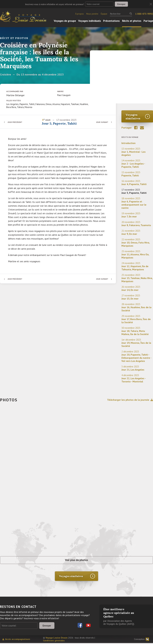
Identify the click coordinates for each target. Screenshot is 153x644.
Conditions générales (54, 641)
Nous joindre (92, 14)
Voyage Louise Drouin (57, 639)
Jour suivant (102, 122)
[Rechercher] (121, 14)
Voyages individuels (90, 21)
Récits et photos (132, 21)
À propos (79, 14)
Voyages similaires (133, 117)
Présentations (111, 21)
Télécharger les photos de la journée (130, 400)
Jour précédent (16, 122)
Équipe (104, 14)
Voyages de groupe (65, 21)
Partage (148, 21)
